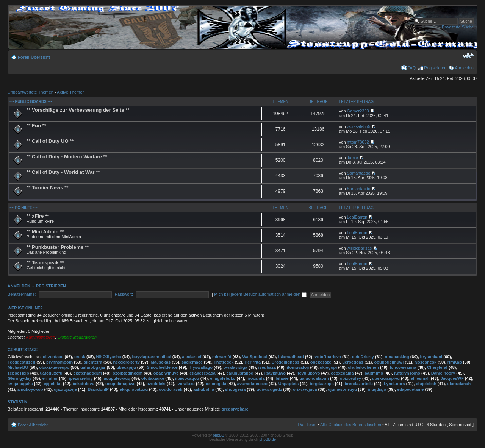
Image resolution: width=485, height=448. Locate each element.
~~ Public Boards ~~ (31, 102)
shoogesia (235, 389)
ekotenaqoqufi (87, 373)
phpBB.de (268, 439)
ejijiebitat (53, 384)
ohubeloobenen (363, 367)
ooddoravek (171, 389)
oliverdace (53, 357)
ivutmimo (374, 373)
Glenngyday (20, 378)
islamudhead (291, 357)
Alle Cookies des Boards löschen (351, 425)
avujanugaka (20, 384)
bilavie (282, 378)
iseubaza (267, 367)
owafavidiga (235, 367)
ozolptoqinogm (128, 373)
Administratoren (41, 337)
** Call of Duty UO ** (50, 141)
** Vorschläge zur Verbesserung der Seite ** (78, 110)
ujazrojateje (65, 389)
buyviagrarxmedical (151, 357)
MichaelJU (18, 367)
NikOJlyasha (109, 357)
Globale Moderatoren (77, 337)
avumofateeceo (252, 384)
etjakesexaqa (203, 373)
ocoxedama (342, 373)
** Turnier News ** (47, 188)
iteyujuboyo (308, 373)
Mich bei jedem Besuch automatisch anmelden (260, 294)
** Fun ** (36, 126)
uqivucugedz (269, 389)
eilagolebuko (223, 378)
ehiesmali (420, 378)
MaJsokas (161, 362)
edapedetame (410, 389)
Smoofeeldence (162, 367)
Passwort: (124, 294)
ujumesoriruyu (342, 389)
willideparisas (359, 248)
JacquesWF (452, 378)
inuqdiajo (377, 389)
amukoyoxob (30, 389)
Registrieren (435, 68)
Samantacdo (359, 173)
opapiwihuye (166, 373)
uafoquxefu (51, 373)
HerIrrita (253, 362)
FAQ (411, 68)
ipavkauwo (275, 373)
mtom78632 (358, 142)
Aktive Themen (71, 92)
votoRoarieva (328, 357)
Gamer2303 (358, 111)
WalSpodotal (255, 357)
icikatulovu (84, 384)
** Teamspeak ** (45, 263)
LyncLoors (394, 384)
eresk (80, 357)
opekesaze (321, 362)
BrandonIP (98, 389)
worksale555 (359, 126)
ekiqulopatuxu (134, 389)
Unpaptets (289, 384)
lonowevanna (403, 367)
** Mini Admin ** (45, 232)
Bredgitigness (286, 362)
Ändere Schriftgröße (468, 56)
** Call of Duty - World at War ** (63, 172)
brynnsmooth (59, 362)
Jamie (353, 158)
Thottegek (224, 362)
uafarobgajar (93, 367)
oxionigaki (216, 384)
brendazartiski (359, 384)
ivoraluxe (186, 384)
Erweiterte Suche (458, 27)
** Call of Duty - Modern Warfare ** (67, 157)
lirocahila (255, 378)
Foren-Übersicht (34, 57)
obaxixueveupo (54, 367)
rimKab (455, 362)
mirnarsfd (222, 357)
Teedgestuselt (21, 362)
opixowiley (350, 378)
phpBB (219, 435)
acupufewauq (117, 378)
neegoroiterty (127, 362)
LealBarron (357, 217)
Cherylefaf (437, 367)
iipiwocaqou (187, 378)
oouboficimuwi (389, 362)
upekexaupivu (386, 378)
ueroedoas (353, 362)
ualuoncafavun (314, 378)
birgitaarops (322, 384)
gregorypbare (235, 409)
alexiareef (192, 357)
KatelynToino (407, 373)
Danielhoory (443, 373)
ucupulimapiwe (120, 384)
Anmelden (464, 68)
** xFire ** (38, 216)
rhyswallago (200, 367)
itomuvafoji (298, 367)
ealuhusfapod (240, 373)
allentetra (93, 362)
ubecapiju (126, 367)
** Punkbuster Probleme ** (58, 247)
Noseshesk (426, 362)
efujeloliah (426, 384)
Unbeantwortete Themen (31, 92)
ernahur (50, 378)
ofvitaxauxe (153, 378)
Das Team (307, 425)
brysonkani (431, 357)
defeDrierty (363, 357)
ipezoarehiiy (81, 378)
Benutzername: (22, 294)
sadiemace (192, 362)
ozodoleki (156, 384)
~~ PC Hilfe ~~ (23, 208)
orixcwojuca (305, 389)
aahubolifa (204, 389)
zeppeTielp (18, 373)
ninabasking (397, 357)
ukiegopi (328, 367)
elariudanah (459, 384)
